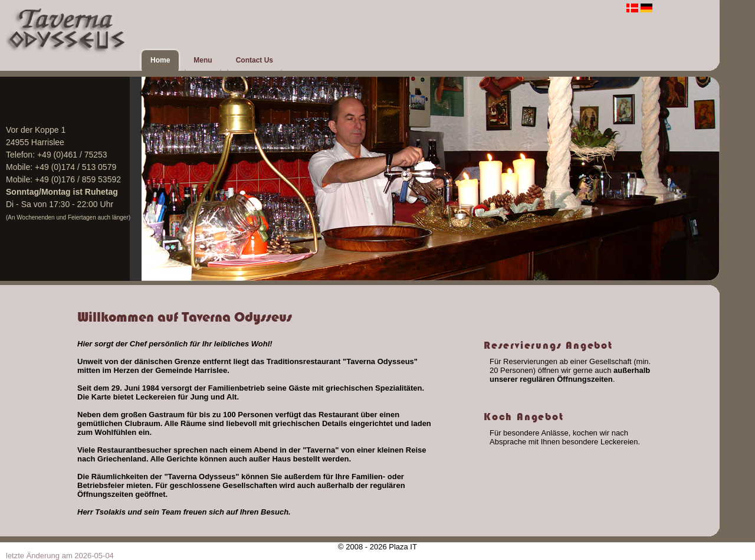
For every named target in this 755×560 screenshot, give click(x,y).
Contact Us (255, 60)
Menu (203, 60)
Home (160, 60)
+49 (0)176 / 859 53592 (78, 179)
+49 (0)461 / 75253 (72, 155)
